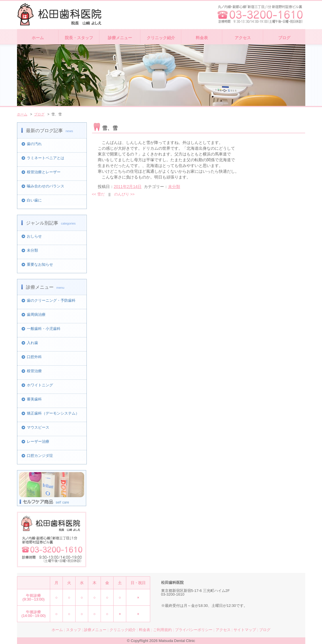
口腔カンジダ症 (40, 456)
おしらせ (34, 236)
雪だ (98, 194)
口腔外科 (34, 357)
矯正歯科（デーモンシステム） (53, 413)
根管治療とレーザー (44, 172)
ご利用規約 (162, 630)
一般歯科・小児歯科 (44, 329)
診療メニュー (120, 38)
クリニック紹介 (161, 38)
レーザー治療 (38, 441)
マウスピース (38, 427)
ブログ (284, 38)
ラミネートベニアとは (46, 158)
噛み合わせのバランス (46, 186)
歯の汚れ (34, 144)
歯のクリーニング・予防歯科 (51, 300)
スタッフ (74, 630)
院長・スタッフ (79, 38)
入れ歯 (32, 343)
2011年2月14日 (128, 187)
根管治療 (34, 371)
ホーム (38, 38)
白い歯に (34, 200)
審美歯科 (34, 399)
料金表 (202, 38)
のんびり (124, 194)
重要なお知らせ (40, 264)
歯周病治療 (36, 315)
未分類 (32, 250)
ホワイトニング (40, 385)
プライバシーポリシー (194, 630)
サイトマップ (245, 630)
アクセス (243, 38)
